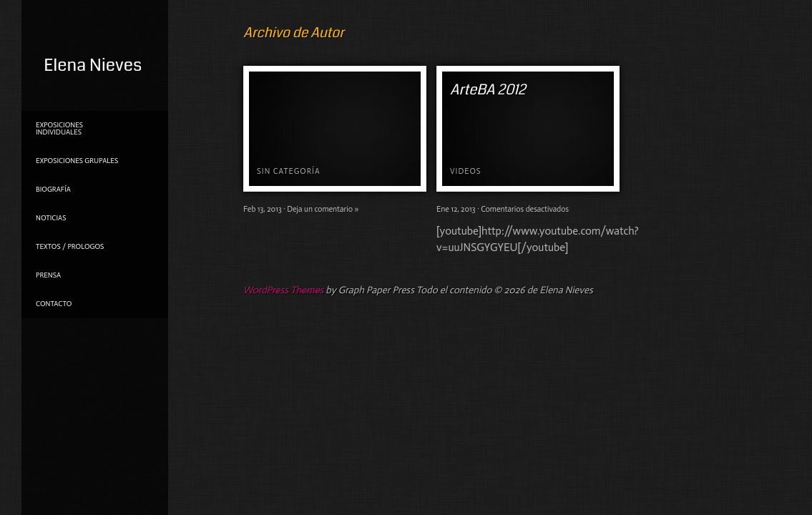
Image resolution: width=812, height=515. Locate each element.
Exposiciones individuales (59, 129)
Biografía (53, 190)
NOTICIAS (51, 218)
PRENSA (48, 275)
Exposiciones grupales (77, 161)
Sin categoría (289, 171)
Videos (466, 171)
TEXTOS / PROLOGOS (70, 247)
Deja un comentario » (323, 209)
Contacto (54, 304)
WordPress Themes (283, 290)
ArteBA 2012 (488, 90)
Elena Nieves (93, 65)
